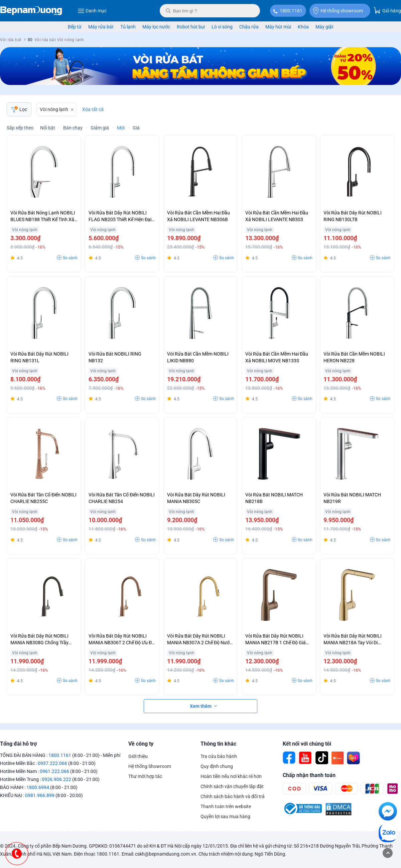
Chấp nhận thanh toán (309, 775)
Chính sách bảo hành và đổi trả (233, 796)
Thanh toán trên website (226, 806)
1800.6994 (38, 787)
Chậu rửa (249, 27)
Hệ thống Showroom (150, 766)
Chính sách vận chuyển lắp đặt (232, 786)
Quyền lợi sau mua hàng (225, 816)
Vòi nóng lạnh (54, 109)
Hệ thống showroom (338, 11)
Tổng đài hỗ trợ (18, 744)
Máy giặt (324, 27)
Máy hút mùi (278, 27)
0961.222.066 (54, 771)
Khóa (303, 27)
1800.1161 (291, 11)
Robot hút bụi (191, 27)
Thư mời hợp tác (145, 776)
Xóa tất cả (93, 109)
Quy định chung (217, 766)
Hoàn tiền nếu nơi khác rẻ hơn (231, 776)
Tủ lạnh (128, 27)
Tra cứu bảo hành (219, 756)
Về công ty (141, 744)
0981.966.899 (40, 795)
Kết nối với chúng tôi (307, 744)
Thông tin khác (218, 744)
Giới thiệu (138, 756)
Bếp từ (75, 27)
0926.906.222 (56, 779)
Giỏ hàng (387, 10)
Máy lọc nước (156, 27)
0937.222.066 (52, 763)
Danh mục (92, 11)
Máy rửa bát (101, 27)
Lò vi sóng (222, 27)
